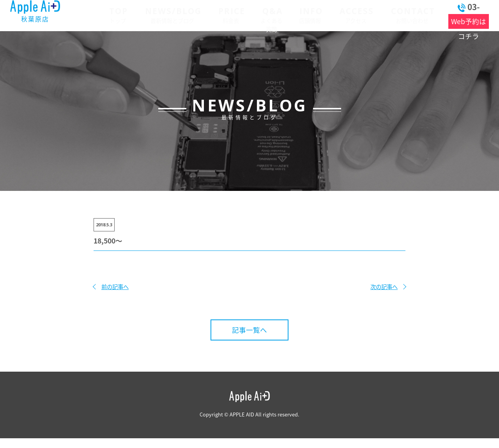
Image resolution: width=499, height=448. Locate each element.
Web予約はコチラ (458, 21)
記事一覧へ (249, 330)
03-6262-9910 (457, 7)
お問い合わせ (387, 15)
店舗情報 (293, 15)
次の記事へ (384, 287)
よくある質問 (255, 15)
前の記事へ (115, 287)
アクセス (335, 15)
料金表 (215, 15)
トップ (110, 15)
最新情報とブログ (160, 15)
